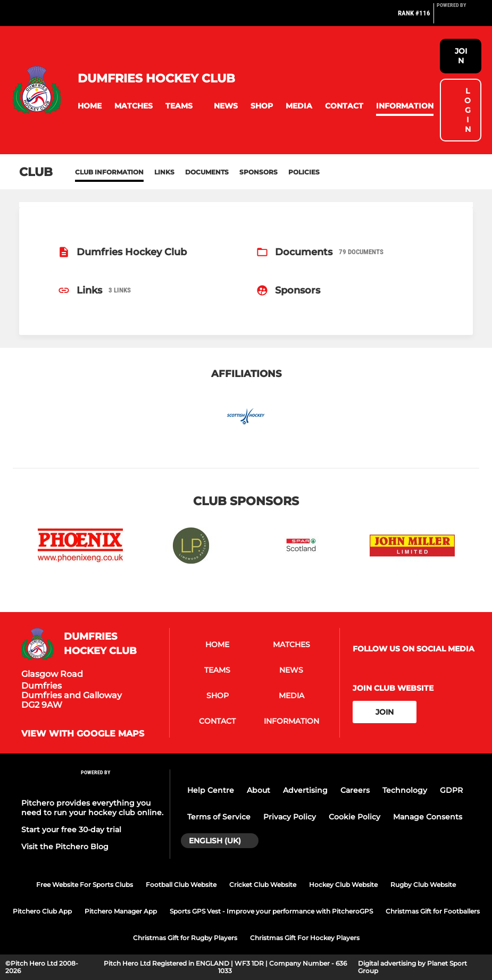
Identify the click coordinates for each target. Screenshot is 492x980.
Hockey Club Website (343, 885)
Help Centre (211, 790)
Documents (207, 172)
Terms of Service (219, 817)
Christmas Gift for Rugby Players (185, 938)
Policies (304, 172)
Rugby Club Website (423, 885)
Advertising (305, 790)
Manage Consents (428, 817)
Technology (405, 790)
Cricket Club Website (263, 885)
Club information (109, 172)
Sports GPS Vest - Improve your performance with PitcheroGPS (271, 911)
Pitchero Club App (42, 911)
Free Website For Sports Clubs (85, 885)
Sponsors (258, 172)
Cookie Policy (355, 817)
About (258, 790)
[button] (90, 106)
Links (164, 172)
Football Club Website (181, 885)
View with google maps (83, 734)
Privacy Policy (290, 817)
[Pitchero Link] (458, 18)
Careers (355, 790)
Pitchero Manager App (121, 911)
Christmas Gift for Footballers (433, 911)
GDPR (451, 790)
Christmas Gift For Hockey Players (305, 938)
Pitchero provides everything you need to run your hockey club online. (92, 808)
